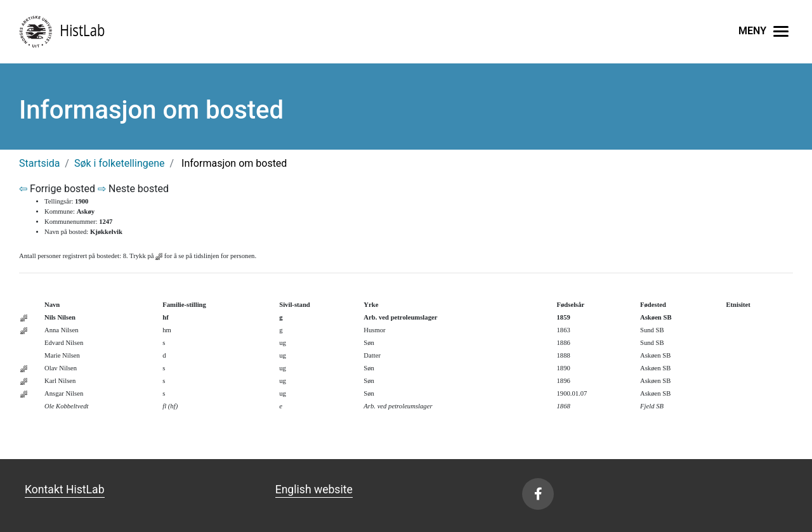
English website (314, 490)
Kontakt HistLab (65, 490)
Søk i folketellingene (120, 163)
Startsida (39, 163)
